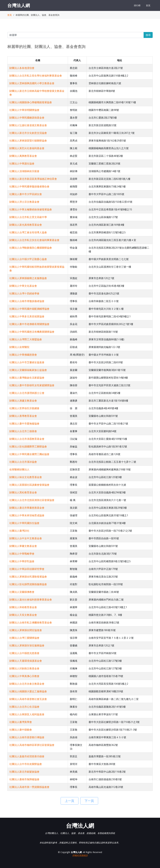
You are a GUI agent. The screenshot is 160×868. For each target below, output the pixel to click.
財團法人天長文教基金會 (23, 615)
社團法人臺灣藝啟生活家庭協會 (27, 378)
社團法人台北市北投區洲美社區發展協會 (32, 500)
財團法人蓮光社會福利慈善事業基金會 (31, 600)
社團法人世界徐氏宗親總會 (24, 408)
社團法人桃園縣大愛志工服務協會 (28, 691)
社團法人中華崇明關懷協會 (24, 110)
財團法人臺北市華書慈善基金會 (27, 508)
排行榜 (137, 5)
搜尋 (148, 35)
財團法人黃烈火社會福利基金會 (27, 148)
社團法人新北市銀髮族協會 (24, 772)
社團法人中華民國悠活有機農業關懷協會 (32, 332)
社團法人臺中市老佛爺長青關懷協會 (29, 324)
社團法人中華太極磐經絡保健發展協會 (31, 209)
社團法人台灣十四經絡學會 (24, 293)
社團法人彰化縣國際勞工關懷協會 (28, 446)
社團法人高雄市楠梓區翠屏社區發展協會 (32, 745)
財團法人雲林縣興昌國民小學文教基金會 (32, 83)
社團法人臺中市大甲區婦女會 (26, 194)
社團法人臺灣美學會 (21, 722)
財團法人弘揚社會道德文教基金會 (28, 125)
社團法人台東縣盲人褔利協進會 (27, 714)
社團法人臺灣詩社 (19, 531)
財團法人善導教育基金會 (23, 416)
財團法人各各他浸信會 (22, 68)
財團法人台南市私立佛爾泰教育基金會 (31, 622)
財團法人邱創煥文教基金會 (24, 668)
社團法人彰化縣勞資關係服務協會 (28, 584)
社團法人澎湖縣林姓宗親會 (24, 171)
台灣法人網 (19, 5)
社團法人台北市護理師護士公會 (27, 393)
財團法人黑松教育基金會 (23, 492)
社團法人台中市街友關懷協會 (26, 764)
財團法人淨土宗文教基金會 (24, 202)
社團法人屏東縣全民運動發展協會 (28, 577)
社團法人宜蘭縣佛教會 (22, 592)
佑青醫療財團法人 (19, 469)
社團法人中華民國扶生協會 (24, 523)
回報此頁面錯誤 (80, 855)
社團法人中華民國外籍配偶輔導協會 (29, 309)
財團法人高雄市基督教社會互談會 (28, 699)
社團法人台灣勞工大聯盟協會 (26, 339)
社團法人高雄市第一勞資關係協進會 (29, 787)
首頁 (148, 5)
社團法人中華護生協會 (22, 164)
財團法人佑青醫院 (19, 347)
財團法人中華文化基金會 (23, 286)
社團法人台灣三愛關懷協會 (24, 638)
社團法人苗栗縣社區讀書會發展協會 (29, 485)
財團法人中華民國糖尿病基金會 (27, 118)
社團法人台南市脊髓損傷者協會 (27, 301)
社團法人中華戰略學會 (22, 554)
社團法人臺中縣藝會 (21, 730)
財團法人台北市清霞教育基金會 (27, 439)
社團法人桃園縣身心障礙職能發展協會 (31, 102)
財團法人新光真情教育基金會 (26, 225)
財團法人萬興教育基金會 (23, 156)
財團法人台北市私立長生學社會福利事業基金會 (36, 76)
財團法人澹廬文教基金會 (23, 401)
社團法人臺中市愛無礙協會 (24, 424)
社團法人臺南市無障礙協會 (24, 779)
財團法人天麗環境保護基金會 (26, 661)
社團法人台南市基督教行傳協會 (27, 737)
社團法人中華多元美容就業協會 (27, 316)
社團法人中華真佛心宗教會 (24, 676)
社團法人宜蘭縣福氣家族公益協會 (28, 370)
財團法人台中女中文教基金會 (26, 538)
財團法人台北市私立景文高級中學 (28, 217)
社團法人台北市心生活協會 (24, 707)
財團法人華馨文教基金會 (23, 546)
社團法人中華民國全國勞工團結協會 (29, 454)
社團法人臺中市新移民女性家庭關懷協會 (32, 385)
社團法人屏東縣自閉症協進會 (26, 630)
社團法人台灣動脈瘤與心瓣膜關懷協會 (31, 248)
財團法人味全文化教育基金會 (26, 477)
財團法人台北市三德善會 (23, 431)
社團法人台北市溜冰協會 (23, 462)
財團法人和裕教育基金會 (23, 607)
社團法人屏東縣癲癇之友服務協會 (28, 278)
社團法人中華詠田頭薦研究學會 (27, 569)
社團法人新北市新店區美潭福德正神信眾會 (33, 179)
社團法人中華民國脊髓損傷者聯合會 (29, 186)
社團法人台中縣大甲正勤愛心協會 (28, 259)
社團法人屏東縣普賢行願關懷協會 (28, 141)
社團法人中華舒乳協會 (22, 561)
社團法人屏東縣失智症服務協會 (27, 645)
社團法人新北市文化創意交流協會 (28, 133)
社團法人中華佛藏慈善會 (23, 355)
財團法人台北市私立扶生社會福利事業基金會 (34, 240)
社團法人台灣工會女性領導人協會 (28, 232)
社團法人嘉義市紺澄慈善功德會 (27, 756)
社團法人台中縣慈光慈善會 (24, 653)
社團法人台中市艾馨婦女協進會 (27, 362)
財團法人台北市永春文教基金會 (27, 684)
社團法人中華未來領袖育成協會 (27, 515)
